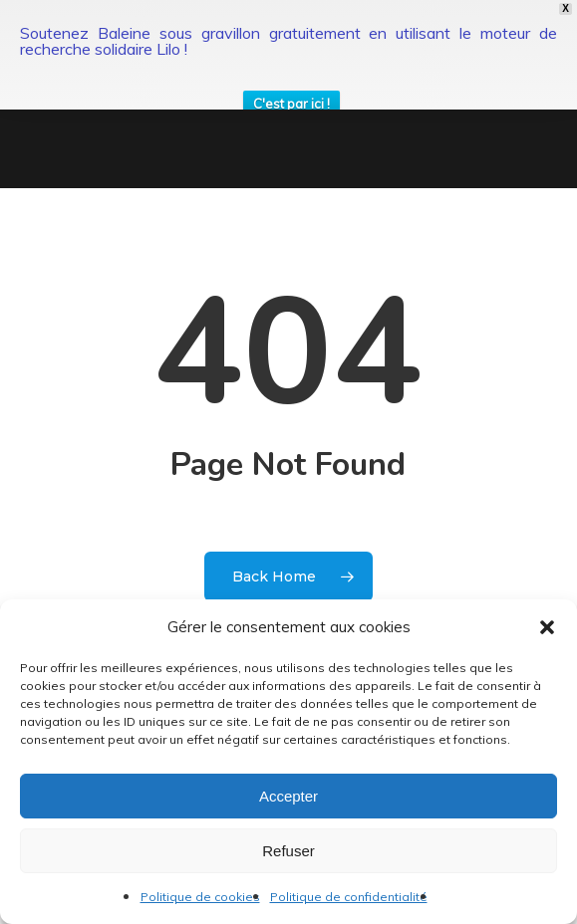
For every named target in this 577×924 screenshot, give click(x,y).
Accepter (288, 796)
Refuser (288, 851)
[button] (547, 627)
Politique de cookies (200, 897)
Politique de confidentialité (349, 897)
